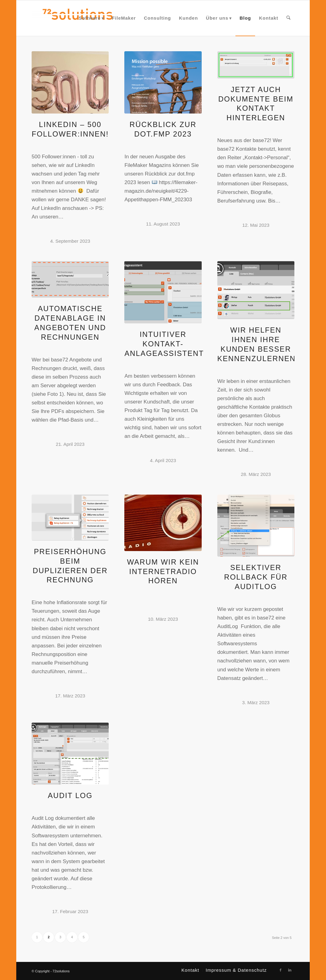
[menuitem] (91, 18)
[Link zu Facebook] (281, 970)
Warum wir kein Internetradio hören (163, 571)
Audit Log (70, 795)
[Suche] (288, 18)
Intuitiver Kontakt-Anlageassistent (164, 344)
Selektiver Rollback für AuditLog (256, 577)
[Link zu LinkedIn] (290, 970)
